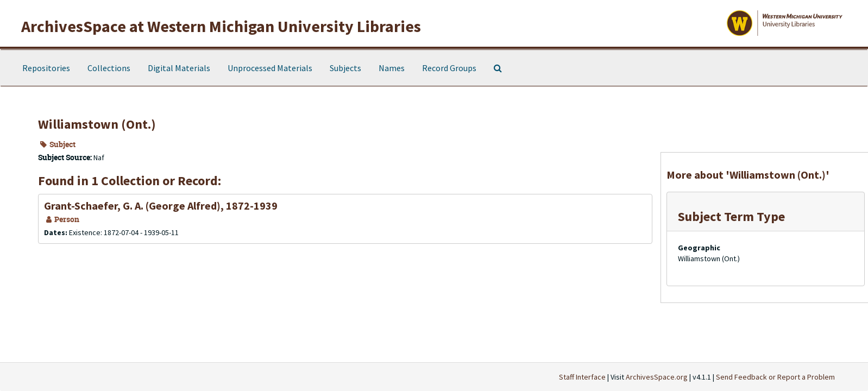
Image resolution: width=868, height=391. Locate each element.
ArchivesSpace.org (657, 377)
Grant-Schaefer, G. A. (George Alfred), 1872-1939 (161, 206)
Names (392, 68)
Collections (109, 68)
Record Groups (449, 68)
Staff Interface (582, 377)
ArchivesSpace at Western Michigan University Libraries (221, 26)
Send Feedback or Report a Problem (775, 377)
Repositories (46, 68)
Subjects (345, 68)
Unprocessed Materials (270, 68)
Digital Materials (179, 68)
